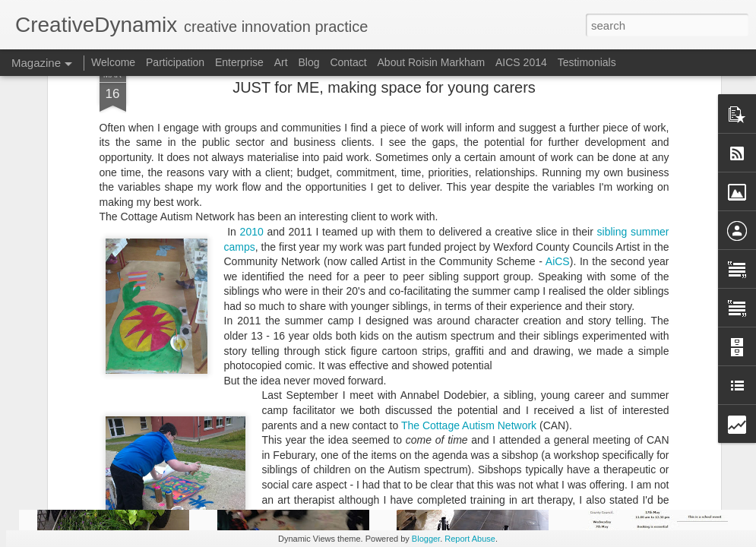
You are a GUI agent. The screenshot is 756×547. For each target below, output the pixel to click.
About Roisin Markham (432, 62)
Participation (175, 62)
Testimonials (587, 62)
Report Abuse (470, 539)
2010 (252, 109)
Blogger (426, 539)
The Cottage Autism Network (469, 302)
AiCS (558, 138)
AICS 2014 (521, 62)
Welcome (113, 62)
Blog (308, 62)
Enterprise (239, 62)
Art (281, 62)
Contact (348, 62)
